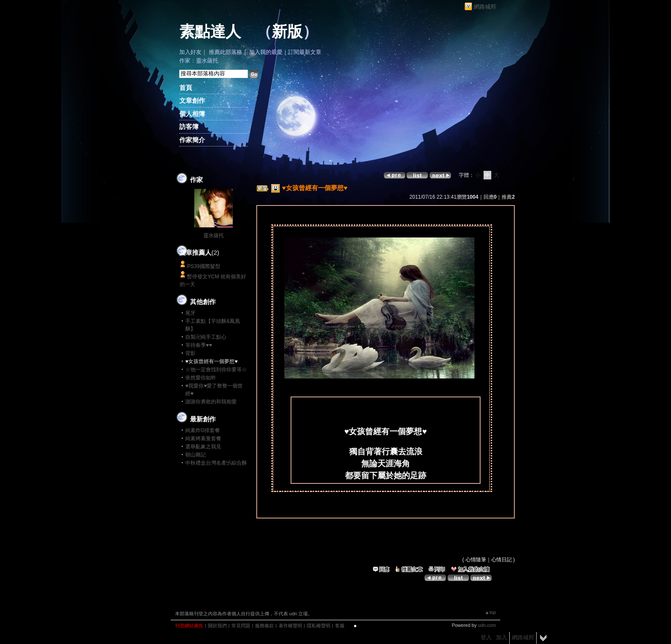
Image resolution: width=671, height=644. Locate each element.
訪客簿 (189, 127)
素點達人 (210, 32)
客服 (340, 626)
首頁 (186, 88)
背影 (190, 353)
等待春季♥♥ (199, 345)
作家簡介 (192, 140)
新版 (287, 32)
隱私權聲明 (319, 626)
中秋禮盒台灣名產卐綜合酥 (216, 463)
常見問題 (241, 626)
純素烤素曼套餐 (203, 438)
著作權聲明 (290, 626)
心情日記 (502, 560)
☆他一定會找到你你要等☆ (216, 370)
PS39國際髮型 (203, 266)
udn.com (487, 625)
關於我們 (217, 626)
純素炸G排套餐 (203, 430)
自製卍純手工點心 (206, 337)
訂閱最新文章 (305, 52)
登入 (486, 637)
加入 (502, 637)
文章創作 (192, 100)
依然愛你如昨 (201, 378)
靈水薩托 (214, 236)
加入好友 (190, 52)
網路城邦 (485, 7)
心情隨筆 (476, 560)
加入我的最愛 (266, 52)
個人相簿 (192, 114)
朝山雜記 (196, 455)
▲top (490, 612)
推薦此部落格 (226, 52)
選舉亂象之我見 (203, 447)
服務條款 (264, 626)
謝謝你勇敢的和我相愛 (211, 402)
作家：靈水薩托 (199, 61)
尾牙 (190, 313)
